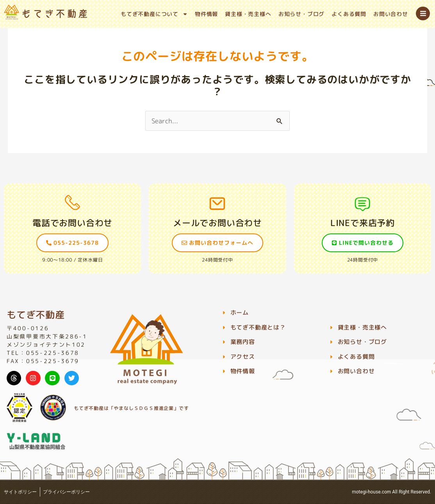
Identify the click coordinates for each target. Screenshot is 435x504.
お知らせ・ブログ (301, 14)
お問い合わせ (391, 14)
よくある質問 (349, 14)
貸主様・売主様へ (248, 14)
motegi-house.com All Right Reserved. (391, 492)
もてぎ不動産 (36, 315)
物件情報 (206, 14)
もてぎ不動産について (154, 14)
